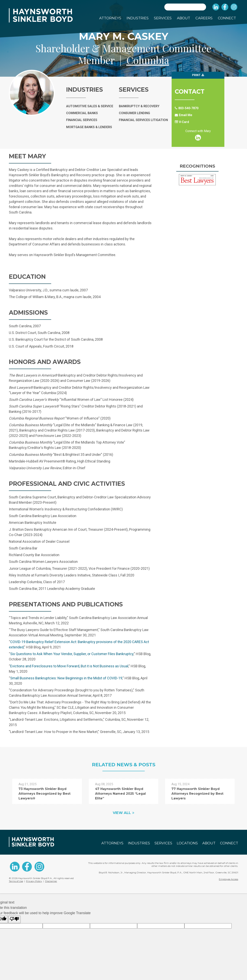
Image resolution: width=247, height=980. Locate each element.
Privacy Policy (34, 881)
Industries (138, 18)
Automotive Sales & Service (91, 106)
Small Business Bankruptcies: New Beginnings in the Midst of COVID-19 (66, 678)
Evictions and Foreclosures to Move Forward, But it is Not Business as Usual (69, 666)
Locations (187, 843)
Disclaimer (51, 881)
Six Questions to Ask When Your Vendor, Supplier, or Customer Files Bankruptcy (72, 654)
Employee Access (228, 879)
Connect (227, 18)
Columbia (148, 60)
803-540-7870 (188, 108)
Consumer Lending (134, 113)
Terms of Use (16, 881)
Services (163, 18)
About (184, 18)
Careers (204, 18)
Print (196, 75)
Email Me (186, 115)
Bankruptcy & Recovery (139, 106)
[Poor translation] (14, 919)
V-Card (184, 122)
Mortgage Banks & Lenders (91, 127)
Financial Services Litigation (143, 120)
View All (122, 813)
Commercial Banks (91, 113)
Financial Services (90, 120)
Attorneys (110, 18)
